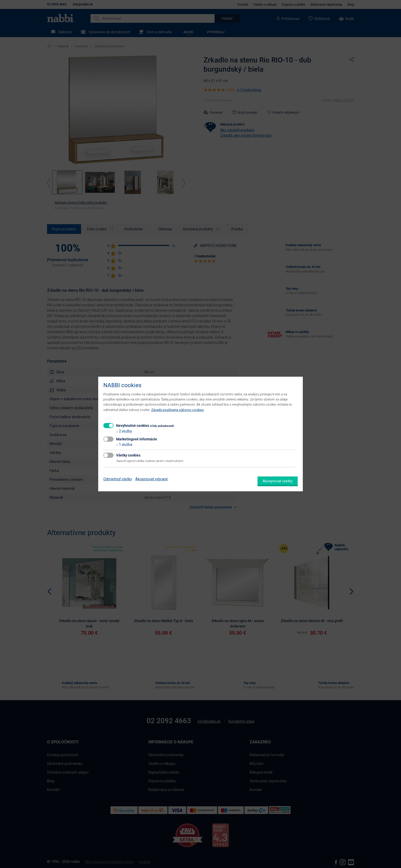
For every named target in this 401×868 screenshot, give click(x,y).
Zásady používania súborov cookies (177, 410)
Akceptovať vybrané (152, 479)
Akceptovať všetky (278, 481)
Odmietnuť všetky (118, 479)
